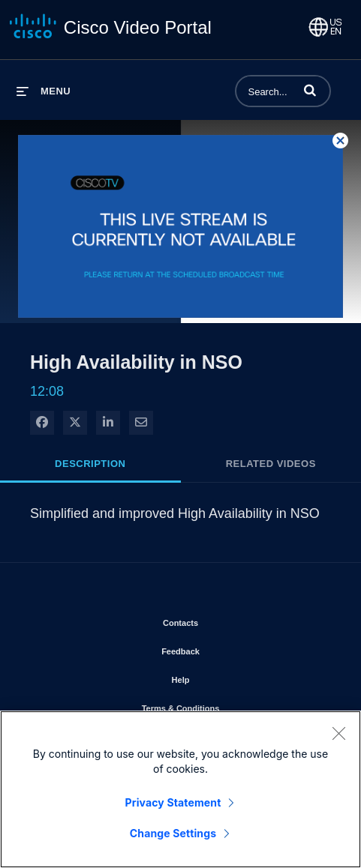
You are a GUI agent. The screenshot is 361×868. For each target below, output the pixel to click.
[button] (310, 90)
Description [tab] (90, 464)
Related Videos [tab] (271, 464)
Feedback (223, 648)
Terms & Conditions (224, 705)
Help (224, 677)
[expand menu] (44, 91)
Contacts (223, 620)
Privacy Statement (173, 806)
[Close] (338, 737)
